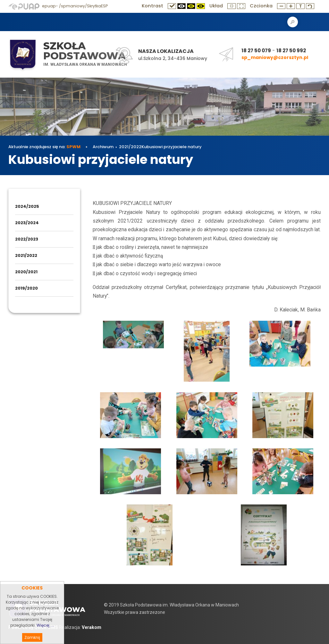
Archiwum (103, 147)
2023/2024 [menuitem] (27, 223)
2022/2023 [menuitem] (27, 239)
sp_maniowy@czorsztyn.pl (275, 57)
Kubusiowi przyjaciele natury (172, 147)
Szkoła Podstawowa (84, 51)
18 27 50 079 (256, 51)
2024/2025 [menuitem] (27, 206)
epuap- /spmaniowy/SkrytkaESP (58, 6)
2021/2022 (130, 147)
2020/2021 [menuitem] (26, 272)
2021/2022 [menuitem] (26, 255)
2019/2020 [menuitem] (26, 288)
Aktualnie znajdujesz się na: (44, 147)
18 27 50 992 (291, 51)
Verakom (92, 627)
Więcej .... (45, 636)
